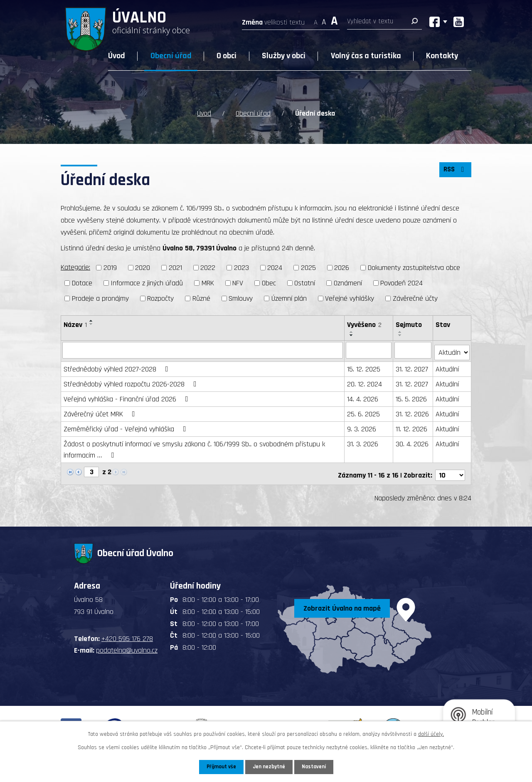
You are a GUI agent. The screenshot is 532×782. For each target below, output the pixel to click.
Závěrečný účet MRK (101, 412)
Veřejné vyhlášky (350, 298)
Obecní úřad (171, 56)
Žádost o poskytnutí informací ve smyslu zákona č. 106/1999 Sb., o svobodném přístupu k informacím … (194, 447)
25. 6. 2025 (364, 412)
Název (75, 325)
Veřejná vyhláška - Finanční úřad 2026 (128, 397)
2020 (143, 268)
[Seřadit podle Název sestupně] (91, 324)
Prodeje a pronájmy (100, 298)
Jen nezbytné (269, 767)
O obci (227, 56)
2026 (342, 268)
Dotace (82, 283)
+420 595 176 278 (127, 633)
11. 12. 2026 (412, 427)
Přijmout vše (220, 767)
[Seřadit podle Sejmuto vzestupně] (401, 332)
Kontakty (442, 56)
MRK (208, 283)
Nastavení (315, 767)
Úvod (117, 56)
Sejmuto (409, 325)
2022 (208, 268)
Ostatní (305, 283)
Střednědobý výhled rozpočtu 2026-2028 (132, 382)
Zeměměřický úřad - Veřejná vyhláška (127, 427)
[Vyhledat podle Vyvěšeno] (369, 350)
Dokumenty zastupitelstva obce (414, 268)
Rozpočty (160, 298)
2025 (308, 268)
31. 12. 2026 (413, 412)
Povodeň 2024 (401, 283)
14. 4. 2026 (363, 397)
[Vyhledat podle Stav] (452, 349)
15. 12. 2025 (364, 367)
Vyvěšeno (365, 325)
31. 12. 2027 (412, 367)
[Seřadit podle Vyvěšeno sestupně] (352, 335)
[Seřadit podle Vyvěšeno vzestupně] (352, 332)
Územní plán (289, 298)
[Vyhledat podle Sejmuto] (414, 350)
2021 (175, 268)
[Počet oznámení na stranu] (450, 470)
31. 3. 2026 (363, 442)
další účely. (431, 733)
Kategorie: (75, 267)
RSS (454, 172)
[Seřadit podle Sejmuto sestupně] (401, 335)
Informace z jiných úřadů (147, 283)
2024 (275, 268)
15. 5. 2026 (412, 397)
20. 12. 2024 (365, 382)
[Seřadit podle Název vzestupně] (91, 321)
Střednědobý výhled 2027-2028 (118, 367)
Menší (316, 20)
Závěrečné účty (415, 298)
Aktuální (448, 367)
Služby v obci (284, 56)
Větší (334, 20)
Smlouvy (241, 298)
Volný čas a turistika (366, 56)
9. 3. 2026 (362, 427)
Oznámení (348, 283)
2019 (110, 268)
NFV (238, 283)
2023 (241, 268)
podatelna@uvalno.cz (127, 645)
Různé (201, 298)
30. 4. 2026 (413, 442)
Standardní (324, 20)
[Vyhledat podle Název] (203, 350)
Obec (269, 283)
